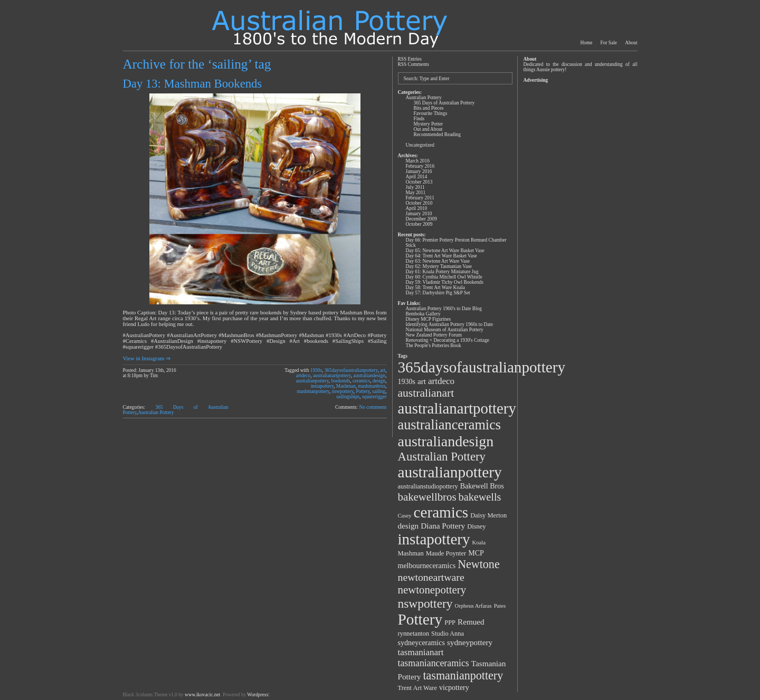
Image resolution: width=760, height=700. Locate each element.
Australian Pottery (156, 413)
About (631, 43)
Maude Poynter (446, 553)
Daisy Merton (488, 515)
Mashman (346, 386)
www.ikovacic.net (202, 695)
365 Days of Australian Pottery (444, 103)
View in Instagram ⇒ (147, 358)
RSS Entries (410, 59)
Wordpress (258, 695)
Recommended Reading (437, 135)
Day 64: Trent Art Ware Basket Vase (441, 256)
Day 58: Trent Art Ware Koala (435, 287)
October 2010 (419, 203)
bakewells (480, 497)
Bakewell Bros (482, 486)
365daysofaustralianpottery (351, 370)
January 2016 (419, 171)
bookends (341, 381)
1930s (316, 370)
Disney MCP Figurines (429, 319)
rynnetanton (414, 634)
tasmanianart (421, 652)
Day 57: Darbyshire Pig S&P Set (438, 293)
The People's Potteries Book (434, 346)
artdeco (303, 376)
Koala (479, 543)
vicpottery (454, 688)
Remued (471, 622)
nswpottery (343, 391)
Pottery (363, 391)
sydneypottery (470, 642)
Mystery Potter (429, 124)
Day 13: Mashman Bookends (193, 84)
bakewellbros (427, 497)
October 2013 (419, 182)
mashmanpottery (313, 391)
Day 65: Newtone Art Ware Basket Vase (445, 251)
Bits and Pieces (429, 108)
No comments (373, 407)
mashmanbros (372, 386)
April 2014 (417, 177)
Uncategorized (420, 145)
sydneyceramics (421, 643)
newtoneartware (431, 577)
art (383, 370)
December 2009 (421, 219)
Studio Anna (448, 634)
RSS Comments (414, 64)
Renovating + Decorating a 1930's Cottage (448, 340)
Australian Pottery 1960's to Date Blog (444, 309)
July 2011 (415, 187)
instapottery (322, 386)
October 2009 (419, 224)
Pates (500, 606)
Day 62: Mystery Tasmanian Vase (439, 266)
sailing (379, 391)
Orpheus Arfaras (473, 606)
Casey (405, 516)
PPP (450, 622)
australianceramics (450, 425)
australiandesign (370, 376)
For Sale (609, 43)
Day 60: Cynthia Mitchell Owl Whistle (444, 277)
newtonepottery (432, 590)
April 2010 (417, 208)
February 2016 (420, 166)
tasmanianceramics (434, 663)
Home (587, 43)
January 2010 (419, 214)
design (379, 381)
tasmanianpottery (463, 675)
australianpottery (312, 381)
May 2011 (416, 193)
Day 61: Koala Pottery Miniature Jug (442, 272)
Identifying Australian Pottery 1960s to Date (450, 324)
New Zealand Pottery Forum (434, 335)
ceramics (361, 381)
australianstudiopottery (428, 486)
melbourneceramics (427, 566)
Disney (476, 526)
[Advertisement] (579, 244)
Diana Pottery (443, 526)
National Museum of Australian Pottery (445, 330)
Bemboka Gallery (423, 314)
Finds (419, 119)
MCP (476, 553)
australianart (426, 393)
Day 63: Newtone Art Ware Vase (438, 261)
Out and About (428, 129)
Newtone (479, 564)
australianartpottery (332, 376)
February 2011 (420, 198)
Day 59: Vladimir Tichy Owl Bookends (445, 282)
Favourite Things (431, 113)
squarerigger (374, 397)
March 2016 (418, 161)
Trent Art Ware (418, 688)
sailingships (348, 397)
